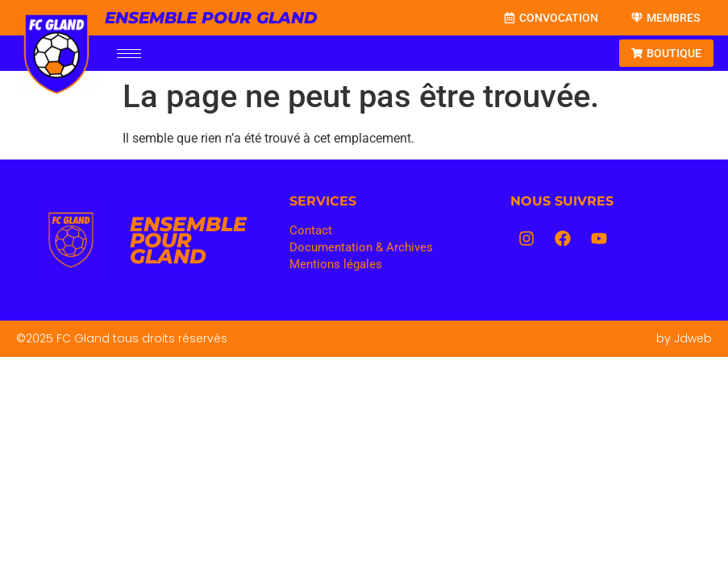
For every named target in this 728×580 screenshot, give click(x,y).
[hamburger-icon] (129, 54)
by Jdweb (684, 338)
